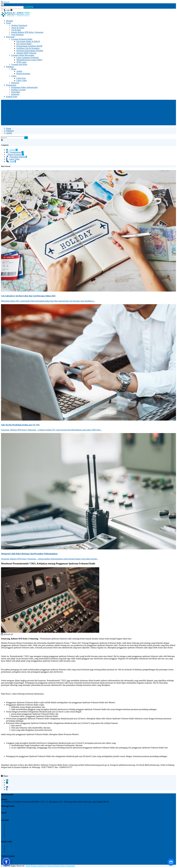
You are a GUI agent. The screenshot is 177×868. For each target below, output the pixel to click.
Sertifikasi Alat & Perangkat (28, 48)
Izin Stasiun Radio (24, 44)
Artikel (19, 71)
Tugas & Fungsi (18, 28)
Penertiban (16, 92)
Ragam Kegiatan (23, 74)
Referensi (15, 83)
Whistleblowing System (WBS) (29, 60)
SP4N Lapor (21, 62)
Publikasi (10, 67)
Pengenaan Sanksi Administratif (24, 87)
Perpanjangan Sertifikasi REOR (29, 46)
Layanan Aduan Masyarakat (23, 55)
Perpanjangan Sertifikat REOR (19, 830)
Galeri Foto (21, 78)
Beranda (10, 21)
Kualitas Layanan (18, 90)
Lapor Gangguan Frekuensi (28, 57)
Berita (14, 69)
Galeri (14, 76)
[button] (6, 862)
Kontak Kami (12, 97)
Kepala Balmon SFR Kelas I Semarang (27, 32)
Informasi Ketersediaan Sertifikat (20, 837)
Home (9, 128)
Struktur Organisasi (19, 25)
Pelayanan (10, 37)
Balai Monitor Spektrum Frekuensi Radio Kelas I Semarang (50, 866)
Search (29, 7)
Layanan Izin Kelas (19, 64)
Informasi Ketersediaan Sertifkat (30, 51)
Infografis (15, 94)
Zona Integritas (17, 35)
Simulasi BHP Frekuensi (26, 53)
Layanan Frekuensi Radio (22, 39)
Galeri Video (22, 80)
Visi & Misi (16, 30)
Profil (8, 23)
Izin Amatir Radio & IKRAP (28, 41)
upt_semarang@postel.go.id (13, 815)
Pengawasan (11, 85)
